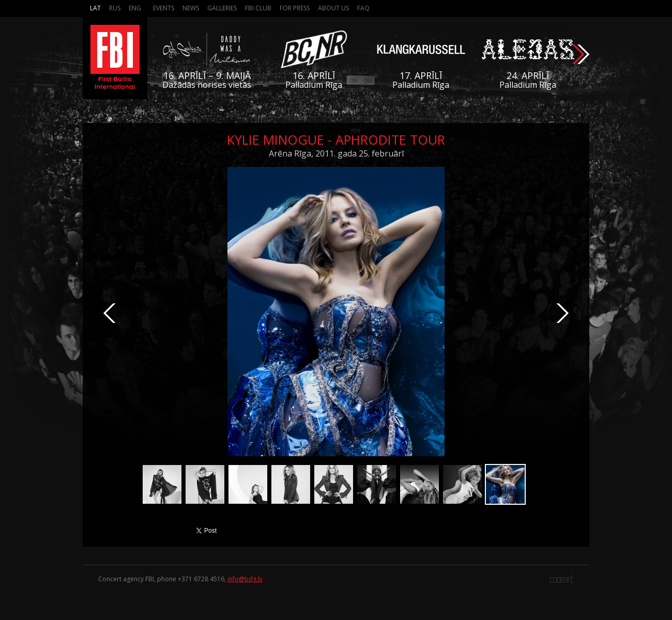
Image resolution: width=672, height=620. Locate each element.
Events (164, 8)
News (191, 8)
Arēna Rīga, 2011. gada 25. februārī (336, 153)
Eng (135, 8)
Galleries (222, 8)
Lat (95, 8)
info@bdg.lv (245, 579)
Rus (115, 8)
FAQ (363, 8)
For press (295, 8)
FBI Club (258, 8)
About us (333, 8)
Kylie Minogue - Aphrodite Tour (336, 139)
